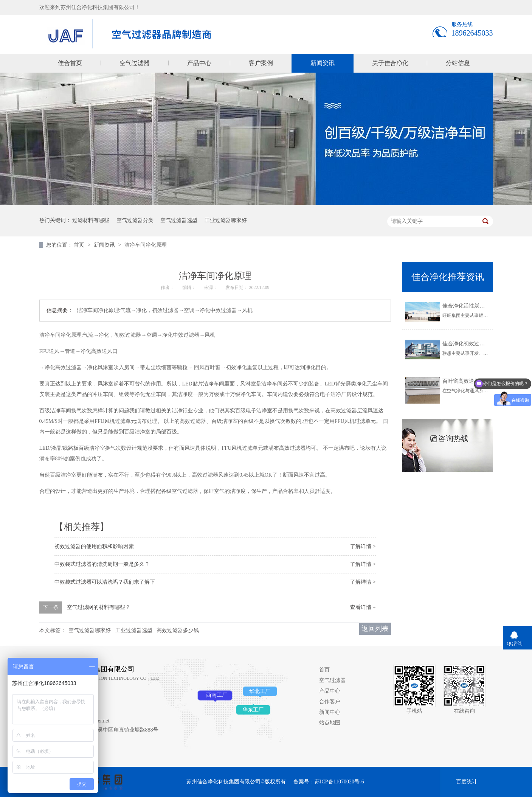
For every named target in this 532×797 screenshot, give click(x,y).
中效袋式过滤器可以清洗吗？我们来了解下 (105, 582)
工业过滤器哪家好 (226, 220)
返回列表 (375, 629)
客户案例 (261, 63)
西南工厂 (217, 695)
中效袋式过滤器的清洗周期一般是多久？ (102, 564)
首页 (80, 245)
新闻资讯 (323, 63)
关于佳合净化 (390, 63)
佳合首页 (70, 63)
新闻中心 (330, 712)
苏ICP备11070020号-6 (339, 782)
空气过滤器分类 (135, 220)
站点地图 (330, 723)
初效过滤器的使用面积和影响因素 (94, 546)
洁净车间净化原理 (146, 245)
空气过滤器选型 (179, 220)
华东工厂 (253, 710)
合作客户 (330, 701)
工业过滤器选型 (134, 630)
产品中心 (199, 63)
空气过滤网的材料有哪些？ (99, 607)
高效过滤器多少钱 (178, 630)
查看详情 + (363, 607)
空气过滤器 (135, 63)
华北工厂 (260, 691)
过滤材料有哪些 (91, 220)
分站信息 (458, 63)
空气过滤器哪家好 (90, 630)
